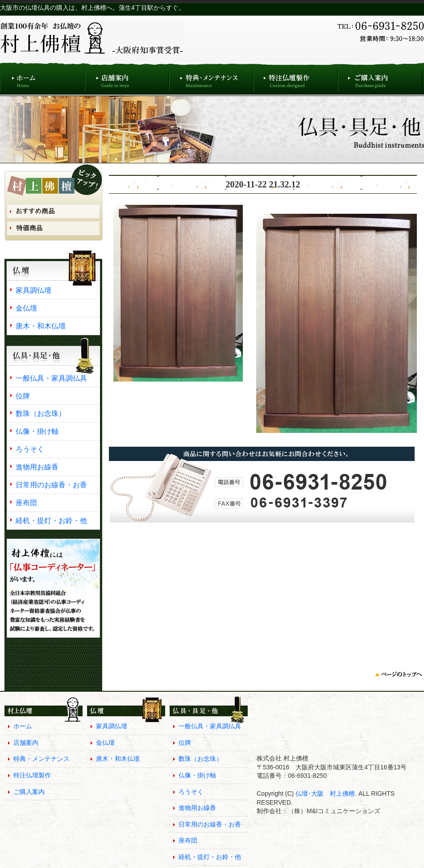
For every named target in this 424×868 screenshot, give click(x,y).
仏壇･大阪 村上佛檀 (324, 793)
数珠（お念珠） (41, 413)
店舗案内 (127, 78)
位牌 (23, 396)
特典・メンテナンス (211, 78)
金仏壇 (26, 308)
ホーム (42, 78)
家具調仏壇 (33, 290)
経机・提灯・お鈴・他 (51, 520)
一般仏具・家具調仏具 (51, 378)
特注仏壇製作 (296, 78)
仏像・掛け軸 (37, 431)
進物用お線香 (37, 467)
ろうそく (30, 449)
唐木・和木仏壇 (41, 326)
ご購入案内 (380, 78)
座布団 (26, 503)
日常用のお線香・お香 (51, 485)
